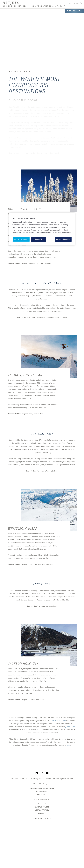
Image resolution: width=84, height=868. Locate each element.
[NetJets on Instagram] (42, 773)
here (69, 745)
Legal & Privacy (42, 810)
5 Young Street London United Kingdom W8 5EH (52, 779)
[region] (42, 229)
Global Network (42, 807)
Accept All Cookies (63, 239)
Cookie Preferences (42, 819)
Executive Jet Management (42, 788)
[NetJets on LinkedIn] (37, 773)
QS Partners (42, 791)
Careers (42, 804)
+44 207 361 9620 (19, 779)
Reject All (38, 239)
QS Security (42, 794)
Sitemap (42, 813)
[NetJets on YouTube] (47, 773)
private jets (70, 727)
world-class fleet (59, 721)
